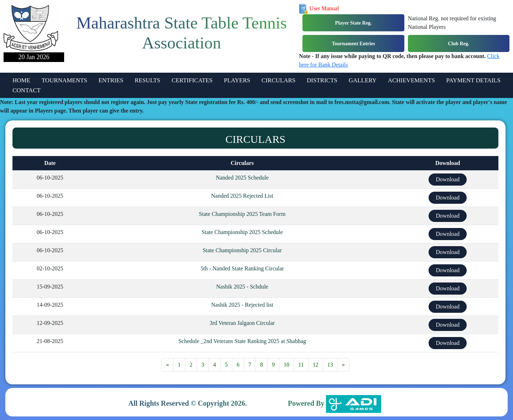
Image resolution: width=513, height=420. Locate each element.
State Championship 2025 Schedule (242, 232)
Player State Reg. (354, 23)
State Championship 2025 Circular (242, 250)
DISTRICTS (322, 80)
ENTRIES (111, 80)
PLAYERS (237, 80)
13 (330, 365)
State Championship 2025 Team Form (242, 214)
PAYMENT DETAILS (473, 80)
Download (448, 179)
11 (301, 365)
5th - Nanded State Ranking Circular (242, 268)
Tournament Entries (353, 44)
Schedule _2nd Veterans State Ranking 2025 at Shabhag (242, 341)
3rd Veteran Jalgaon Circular (242, 323)
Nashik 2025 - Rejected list (242, 305)
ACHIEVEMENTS (411, 80)
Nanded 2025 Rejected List (242, 196)
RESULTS (147, 80)
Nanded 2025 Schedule (242, 178)
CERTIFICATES (192, 80)
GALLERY (363, 80)
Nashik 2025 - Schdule (242, 287)
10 (286, 365)
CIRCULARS (278, 80)
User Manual (319, 8)
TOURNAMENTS (64, 80)
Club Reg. (458, 44)
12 (316, 365)
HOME (21, 80)
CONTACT (27, 90)
